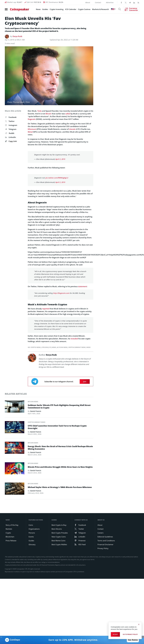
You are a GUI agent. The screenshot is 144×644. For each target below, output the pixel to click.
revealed (74, 339)
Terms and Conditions (106, 541)
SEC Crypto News (34, 347)
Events (31, 537)
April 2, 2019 (60, 159)
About (88, 2)
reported (46, 309)
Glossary (32, 544)
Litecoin (72, 129)
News (38, 9)
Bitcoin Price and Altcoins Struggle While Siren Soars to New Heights (60, 467)
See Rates (133, 640)
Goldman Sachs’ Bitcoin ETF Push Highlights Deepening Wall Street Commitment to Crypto (59, 406)
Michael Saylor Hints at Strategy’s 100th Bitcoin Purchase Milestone (60, 487)
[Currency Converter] (131, 9)
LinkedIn (11, 137)
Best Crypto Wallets (59, 544)
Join (85, 382)
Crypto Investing (57, 9)
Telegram (11, 129)
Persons (32, 533)
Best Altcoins (57, 529)
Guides (45, 9)
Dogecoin (32, 119)
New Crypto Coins (59, 537)
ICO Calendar (71, 9)
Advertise (110, 2)
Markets (9, 529)
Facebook (11, 117)
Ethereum (32, 129)
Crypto (8, 533)
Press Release (11, 541)
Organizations (34, 529)
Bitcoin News (33, 402)
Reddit (10, 133)
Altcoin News (62, 347)
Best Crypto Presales (60, 533)
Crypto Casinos (84, 9)
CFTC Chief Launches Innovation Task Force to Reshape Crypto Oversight (57, 427)
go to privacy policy (130, 634)
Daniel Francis (36, 411)
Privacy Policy (103, 548)
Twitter (10, 121)
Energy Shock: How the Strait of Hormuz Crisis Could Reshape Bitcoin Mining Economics (60, 448)
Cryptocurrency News (77, 347)
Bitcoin (48, 114)
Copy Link (11, 141)
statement (82, 286)
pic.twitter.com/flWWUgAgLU (57, 178)
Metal (30, 132)
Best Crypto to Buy (59, 525)
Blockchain (10, 537)
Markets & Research (100, 9)
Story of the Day (12, 525)
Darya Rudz (17, 36)
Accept (115, 634)
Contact (98, 2)
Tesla (39, 111)
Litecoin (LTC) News (49, 347)
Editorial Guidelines (105, 537)
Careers (100, 533)
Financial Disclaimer (105, 544)
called (68, 114)
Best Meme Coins (58, 541)
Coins (31, 525)
